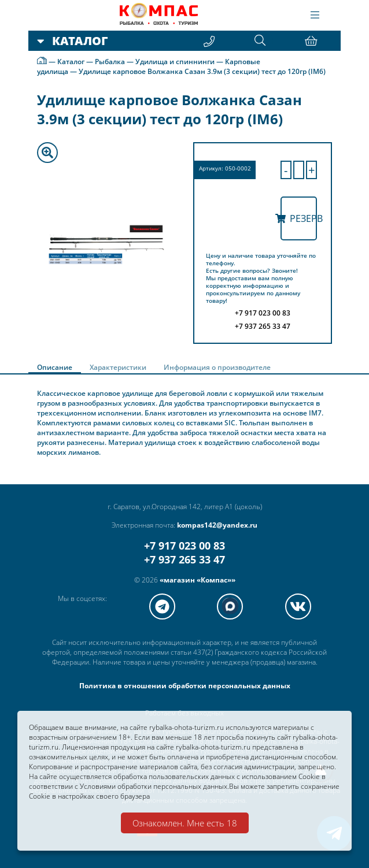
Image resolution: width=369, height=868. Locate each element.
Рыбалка (110, 62)
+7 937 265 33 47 (184, 559)
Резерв (299, 218)
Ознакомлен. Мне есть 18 (185, 823)
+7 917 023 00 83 (184, 546)
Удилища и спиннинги (175, 62)
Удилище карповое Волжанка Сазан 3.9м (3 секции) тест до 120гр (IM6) (202, 71)
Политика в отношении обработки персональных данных (185, 686)
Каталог (71, 62)
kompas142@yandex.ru (217, 525)
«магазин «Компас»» (198, 580)
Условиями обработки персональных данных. (154, 786)
